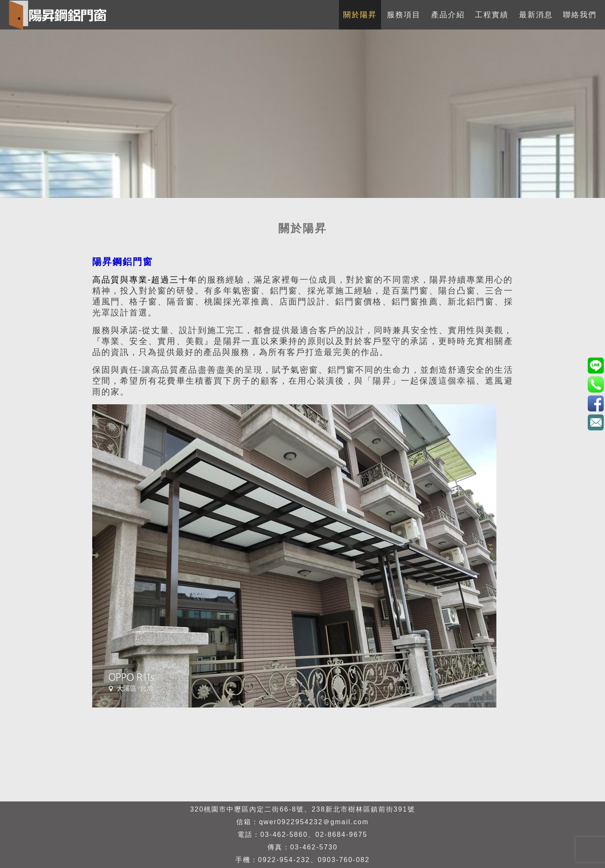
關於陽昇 (360, 15)
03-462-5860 (284, 835)
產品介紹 (448, 15)
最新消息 (536, 15)
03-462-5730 (314, 847)
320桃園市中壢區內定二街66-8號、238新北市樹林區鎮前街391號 (302, 809)
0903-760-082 (344, 860)
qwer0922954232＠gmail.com (314, 822)
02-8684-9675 (341, 835)
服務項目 (404, 15)
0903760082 (596, 365)
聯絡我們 (580, 15)
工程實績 (492, 15)
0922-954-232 (284, 860)
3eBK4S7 (596, 403)
